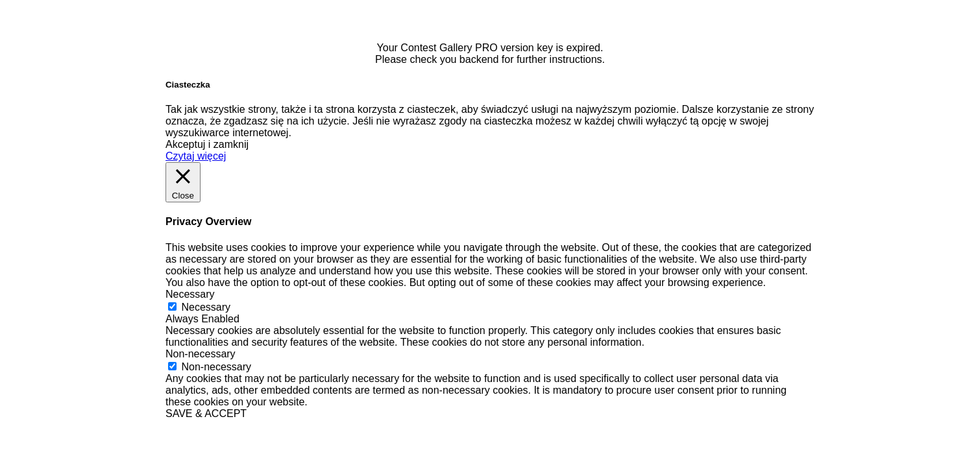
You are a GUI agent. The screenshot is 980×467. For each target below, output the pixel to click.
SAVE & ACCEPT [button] (206, 413)
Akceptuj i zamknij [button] (207, 144)
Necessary (206, 307)
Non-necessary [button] (201, 354)
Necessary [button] (190, 294)
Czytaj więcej (196, 156)
